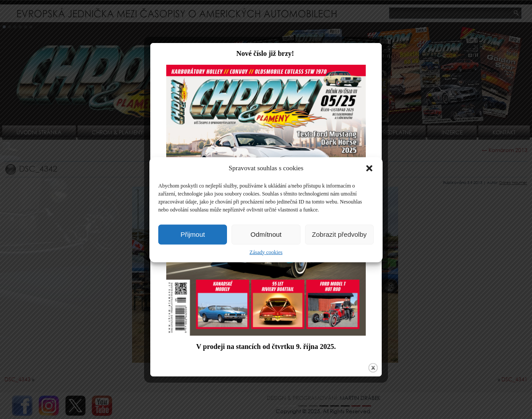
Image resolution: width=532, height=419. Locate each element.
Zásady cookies (266, 252)
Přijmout (193, 234)
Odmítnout (266, 234)
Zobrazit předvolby (339, 234)
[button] (369, 168)
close (371, 369)
